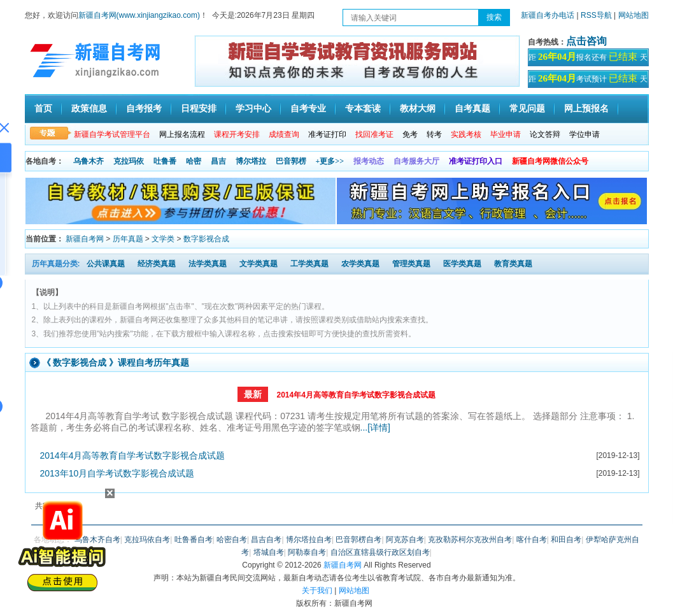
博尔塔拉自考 (309, 540)
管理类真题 (411, 264)
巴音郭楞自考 (358, 540)
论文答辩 (545, 134)
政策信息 (89, 109)
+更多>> (330, 161)
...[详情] (375, 427)
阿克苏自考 (405, 540)
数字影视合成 (206, 239)
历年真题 (128, 239)
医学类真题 (462, 264)
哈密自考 (232, 540)
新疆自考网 (85, 239)
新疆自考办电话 (548, 15)
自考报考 (144, 109)
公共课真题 (106, 264)
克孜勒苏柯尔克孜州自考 (470, 540)
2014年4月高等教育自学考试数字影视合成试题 (356, 395)
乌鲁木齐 (89, 161)
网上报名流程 (182, 134)
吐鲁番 (165, 161)
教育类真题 (513, 264)
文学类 (163, 239)
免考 (410, 134)
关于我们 (317, 591)
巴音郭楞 (291, 161)
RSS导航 (597, 15)
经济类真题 (157, 264)
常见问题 (527, 109)
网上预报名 (586, 109)
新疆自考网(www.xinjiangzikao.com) (139, 15)
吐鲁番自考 (194, 540)
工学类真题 (309, 264)
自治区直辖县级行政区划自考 (380, 552)
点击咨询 (586, 41)
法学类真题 (208, 264)
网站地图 (634, 15)
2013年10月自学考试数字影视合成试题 (117, 473)
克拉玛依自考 (147, 540)
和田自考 (566, 540)
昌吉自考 (266, 540)
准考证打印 (327, 134)
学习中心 (253, 109)
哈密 (194, 161)
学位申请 (584, 134)
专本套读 (363, 109)
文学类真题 (259, 264)
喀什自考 (532, 540)
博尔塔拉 (251, 161)
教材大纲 (418, 109)
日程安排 (199, 109)
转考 (434, 134)
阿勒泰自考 (307, 552)
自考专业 (308, 109)
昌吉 (218, 161)
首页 (43, 109)
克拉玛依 (129, 161)
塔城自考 (269, 552)
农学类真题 (360, 264)
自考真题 (472, 109)
